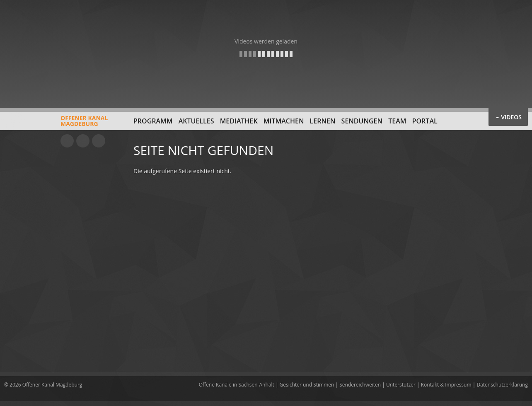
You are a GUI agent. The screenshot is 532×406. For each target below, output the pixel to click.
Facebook (83, 141)
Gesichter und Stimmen (307, 385)
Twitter (99, 141)
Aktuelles (196, 121)
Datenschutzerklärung (502, 385)
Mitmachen (284, 121)
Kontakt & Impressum (446, 385)
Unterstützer (401, 385)
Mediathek (239, 121)
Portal (425, 121)
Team (397, 121)
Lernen (323, 121)
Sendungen (362, 121)
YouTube (67, 141)
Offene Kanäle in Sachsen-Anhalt (237, 385)
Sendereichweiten (360, 385)
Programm (153, 121)
